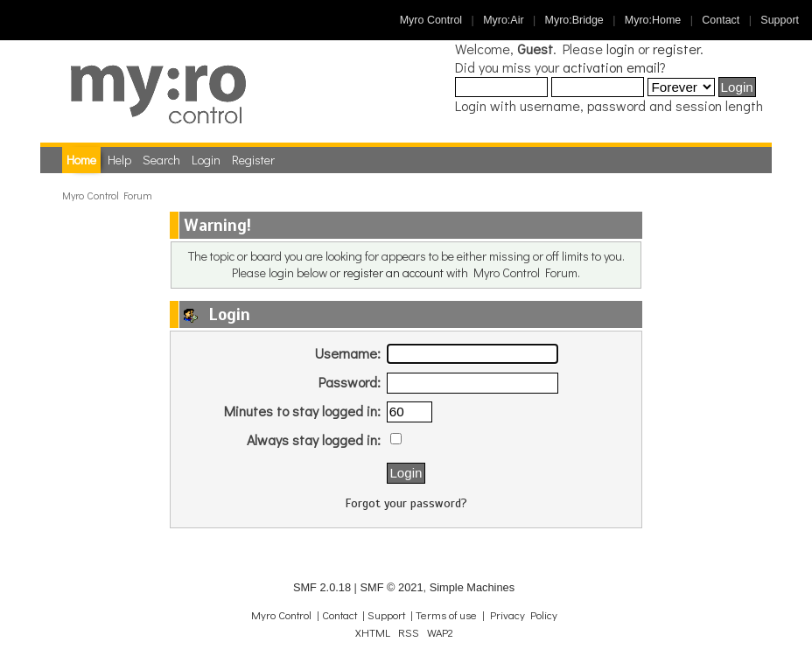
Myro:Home (653, 20)
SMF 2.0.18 (322, 587)
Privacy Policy (524, 615)
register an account (393, 272)
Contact (721, 20)
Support (780, 20)
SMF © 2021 (391, 587)
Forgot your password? (406, 503)
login (620, 49)
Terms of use (446, 615)
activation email (611, 67)
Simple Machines (472, 587)
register (676, 49)
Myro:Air (503, 20)
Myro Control (431, 20)
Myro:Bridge (574, 20)
